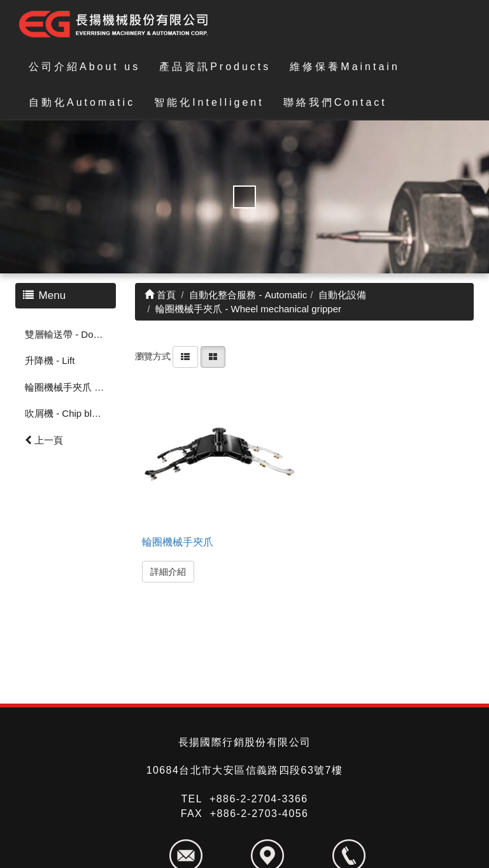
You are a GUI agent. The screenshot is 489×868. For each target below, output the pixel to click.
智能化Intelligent (209, 102)
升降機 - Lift (50, 360)
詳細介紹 (168, 572)
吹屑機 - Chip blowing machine (70, 413)
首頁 (160, 295)
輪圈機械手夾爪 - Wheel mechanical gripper (70, 387)
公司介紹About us (84, 67)
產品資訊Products (215, 67)
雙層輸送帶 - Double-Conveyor (70, 334)
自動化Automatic (82, 102)
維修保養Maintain (344, 67)
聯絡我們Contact (335, 102)
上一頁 (44, 440)
